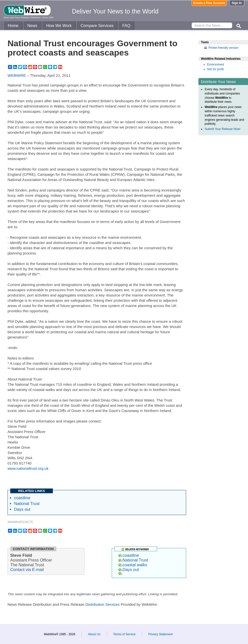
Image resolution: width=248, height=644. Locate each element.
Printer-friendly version (223, 48)
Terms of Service (124, 634)
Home (13, 26)
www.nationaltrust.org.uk (28, 468)
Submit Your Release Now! (223, 129)
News (32, 26)
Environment (216, 64)
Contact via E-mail (27, 569)
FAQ (126, 26)
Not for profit (215, 69)
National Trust (27, 503)
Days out (22, 509)
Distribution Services (103, 604)
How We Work (59, 26)
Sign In (237, 3)
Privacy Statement (160, 634)
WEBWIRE (17, 75)
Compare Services (97, 26)
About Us (94, 634)
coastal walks (133, 565)
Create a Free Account (209, 3)
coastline (22, 498)
